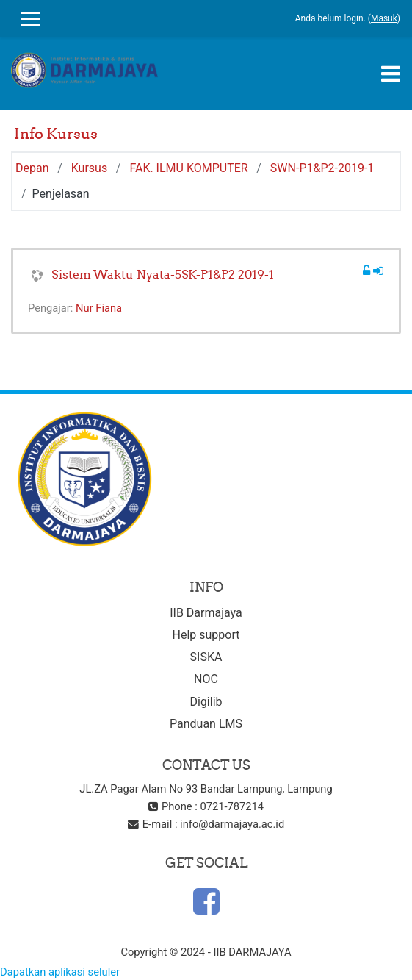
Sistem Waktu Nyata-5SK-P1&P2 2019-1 (163, 274)
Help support (206, 635)
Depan (32, 168)
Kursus (89, 168)
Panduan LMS (206, 724)
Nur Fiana (99, 308)
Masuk (384, 18)
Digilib (206, 702)
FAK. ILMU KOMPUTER (188, 168)
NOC (206, 679)
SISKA (206, 657)
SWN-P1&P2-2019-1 (322, 168)
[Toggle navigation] (391, 74)
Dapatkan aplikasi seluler (60, 972)
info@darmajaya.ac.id (232, 824)
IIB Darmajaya (206, 613)
